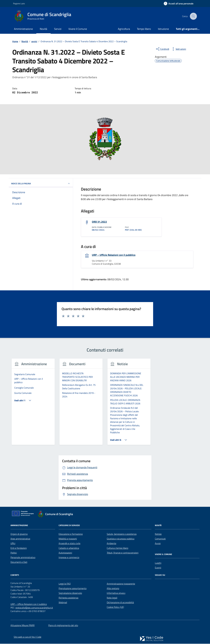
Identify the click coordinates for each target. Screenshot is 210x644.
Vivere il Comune (78, 29)
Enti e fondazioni (19, 548)
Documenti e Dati (19, 562)
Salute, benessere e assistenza (122, 534)
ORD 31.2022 (99, 222)
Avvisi (158, 543)
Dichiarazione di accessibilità (120, 602)
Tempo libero (144, 29)
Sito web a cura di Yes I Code (27, 637)
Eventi (158, 568)
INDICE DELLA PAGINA (41, 184)
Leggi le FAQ (65, 584)
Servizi (58, 29)
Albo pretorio (113, 588)
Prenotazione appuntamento (73, 588)
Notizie (158, 534)
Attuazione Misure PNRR (23, 625)
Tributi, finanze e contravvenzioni (123, 553)
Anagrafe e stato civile (69, 543)
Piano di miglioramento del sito (63, 625)
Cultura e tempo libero (117, 548)
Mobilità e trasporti (68, 539)
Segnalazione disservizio (70, 593)
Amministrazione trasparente (121, 584)
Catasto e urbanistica (69, 548)
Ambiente (111, 543)
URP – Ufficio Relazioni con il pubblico (114, 255)
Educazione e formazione (71, 534)
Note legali (112, 598)
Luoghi (158, 563)
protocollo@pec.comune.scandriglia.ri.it (34, 608)
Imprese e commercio (69, 557)
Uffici (13, 543)
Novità (43, 29)
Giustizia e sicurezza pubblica (121, 539)
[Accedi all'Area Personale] (179, 4)
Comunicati (160, 539)
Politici (14, 553)
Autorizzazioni (65, 553)
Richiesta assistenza (68, 598)
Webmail (63, 602)
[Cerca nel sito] (193, 16)
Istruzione (163, 29)
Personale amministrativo (23, 557)
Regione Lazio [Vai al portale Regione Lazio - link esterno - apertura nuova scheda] (19, 3)
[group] (33, 404)
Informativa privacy (116, 593)
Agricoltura (124, 29)
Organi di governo (19, 534)
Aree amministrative (20, 539)
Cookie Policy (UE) (115, 607)
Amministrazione (23, 29)
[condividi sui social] (162, 49)
